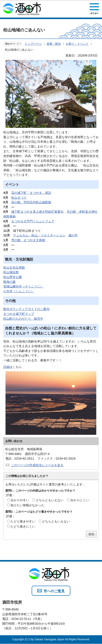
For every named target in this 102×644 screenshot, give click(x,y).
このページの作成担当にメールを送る (37, 465)
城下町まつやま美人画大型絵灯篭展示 (37, 212)
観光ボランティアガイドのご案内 (26, 309)
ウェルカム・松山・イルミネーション (39, 235)
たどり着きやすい (23, 521)
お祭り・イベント (77, 44)
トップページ (33, 44)
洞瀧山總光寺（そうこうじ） (23, 286)
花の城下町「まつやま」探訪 (31, 193)
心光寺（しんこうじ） (19, 291)
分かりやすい (20, 500)
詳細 (6, 367)
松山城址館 (11, 272)
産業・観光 (54, 44)
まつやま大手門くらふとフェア (33, 221)
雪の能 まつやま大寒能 (28, 240)
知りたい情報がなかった (27, 505)
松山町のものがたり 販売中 (23, 319)
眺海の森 (9, 282)
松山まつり (19, 198)
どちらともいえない (50, 500)
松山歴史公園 (13, 277)
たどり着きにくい (23, 526)
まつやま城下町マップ (19, 314)
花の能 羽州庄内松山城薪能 (31, 202)
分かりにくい (80, 500)
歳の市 (73, 235)
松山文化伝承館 (14, 268)
